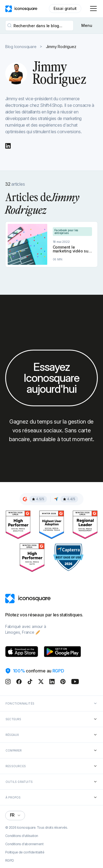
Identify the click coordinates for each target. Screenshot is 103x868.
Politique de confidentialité (25, 852)
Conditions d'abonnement (24, 844)
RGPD (10, 861)
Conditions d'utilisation (22, 836)
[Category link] (73, 232)
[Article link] (52, 244)
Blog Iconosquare (21, 47)
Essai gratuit (65, 8)
